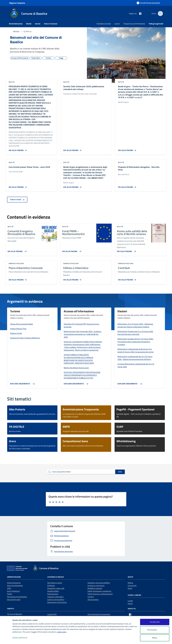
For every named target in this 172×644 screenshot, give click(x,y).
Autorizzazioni (53, 594)
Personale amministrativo (17, 597)
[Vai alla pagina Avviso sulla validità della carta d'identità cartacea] (126, 250)
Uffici (9, 588)
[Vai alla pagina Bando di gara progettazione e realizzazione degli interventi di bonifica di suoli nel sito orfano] (73, 186)
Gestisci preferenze (22, 638)
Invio (120, 472)
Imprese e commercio (96, 586)
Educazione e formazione (57, 602)
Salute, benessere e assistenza (99, 591)
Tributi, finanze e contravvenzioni (100, 594)
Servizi (38, 24)
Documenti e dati (14, 600)
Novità (29, 24)
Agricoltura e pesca (55, 583)
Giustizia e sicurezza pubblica (99, 583)
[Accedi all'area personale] (148, 3)
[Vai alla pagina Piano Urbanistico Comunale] (18, 279)
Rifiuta (155, 638)
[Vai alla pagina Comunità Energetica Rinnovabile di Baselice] (17, 250)
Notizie (130, 583)
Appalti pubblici (53, 591)
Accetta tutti (155, 622)
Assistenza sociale (104, 24)
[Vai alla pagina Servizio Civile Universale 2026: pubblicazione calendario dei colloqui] (73, 149)
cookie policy (61, 632)
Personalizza (155, 630)
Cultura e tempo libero (56, 600)
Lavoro (117, 24)
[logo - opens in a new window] (6, 640)
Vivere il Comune (51, 24)
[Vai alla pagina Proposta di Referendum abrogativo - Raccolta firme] (128, 186)
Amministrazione (16, 24)
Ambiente (51, 586)
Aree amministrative (15, 586)
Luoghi (130, 601)
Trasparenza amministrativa (134, 24)
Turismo (91, 597)
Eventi (130, 604)
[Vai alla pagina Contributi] (128, 279)
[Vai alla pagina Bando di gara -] (128, 149)
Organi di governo (14, 583)
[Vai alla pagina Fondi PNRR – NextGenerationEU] (71, 250)
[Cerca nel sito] (160, 14)
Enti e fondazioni (13, 591)
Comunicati (132, 586)
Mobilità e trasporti (95, 588)
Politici (10, 594)
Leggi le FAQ (52, 614)
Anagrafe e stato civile (56, 588)
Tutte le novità (17, 199)
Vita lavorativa (93, 600)
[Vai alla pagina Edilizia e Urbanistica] (73, 279)
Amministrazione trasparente (99, 614)
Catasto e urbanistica (55, 597)
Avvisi (130, 588)
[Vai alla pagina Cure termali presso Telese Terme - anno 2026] (18, 186)
